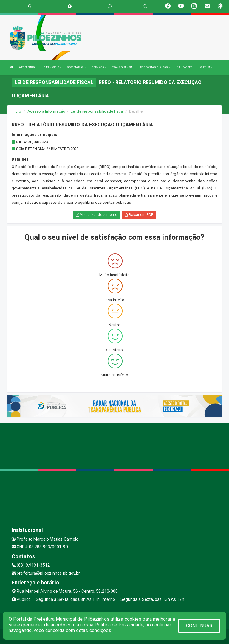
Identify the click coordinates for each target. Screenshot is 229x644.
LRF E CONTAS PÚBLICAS (154, 67)
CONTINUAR (199, 626)
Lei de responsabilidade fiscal (97, 111)
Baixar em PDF (139, 215)
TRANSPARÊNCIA (122, 67)
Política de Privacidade (119, 625)
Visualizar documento (97, 215)
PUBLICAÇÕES (185, 67)
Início (16, 111)
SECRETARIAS (76, 67)
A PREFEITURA (28, 67)
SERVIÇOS (99, 67)
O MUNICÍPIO (52, 67)
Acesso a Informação (46, 111)
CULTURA (206, 67)
